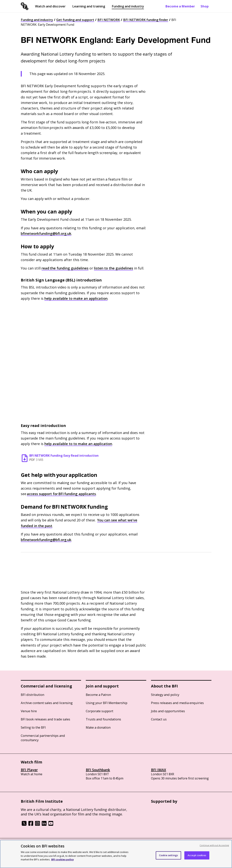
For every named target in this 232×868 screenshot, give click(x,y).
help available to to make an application (78, 444)
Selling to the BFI (33, 727)
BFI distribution (33, 695)
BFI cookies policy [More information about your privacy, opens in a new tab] (63, 859)
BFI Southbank (98, 770)
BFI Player (29, 770)
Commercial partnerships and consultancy (43, 738)
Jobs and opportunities (168, 711)
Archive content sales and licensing (47, 703)
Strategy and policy (165, 695)
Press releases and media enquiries (177, 703)
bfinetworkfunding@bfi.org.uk (46, 233)
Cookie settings (168, 855)
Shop (205, 6)
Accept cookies (197, 855)
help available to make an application (76, 298)
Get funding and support (75, 20)
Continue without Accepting (214, 845)
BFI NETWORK (109, 20)
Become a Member (180, 6)
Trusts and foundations (103, 719)
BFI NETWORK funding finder (146, 20)
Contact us (159, 719)
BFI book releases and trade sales (45, 719)
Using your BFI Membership (107, 703)
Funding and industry (128, 6)
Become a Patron (98, 695)
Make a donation (98, 727)
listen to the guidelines (114, 268)
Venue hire (29, 711)
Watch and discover (50, 6)
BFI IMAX (159, 770)
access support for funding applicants (61, 494)
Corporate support (100, 711)
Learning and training (89, 6)
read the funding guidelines (65, 268)
